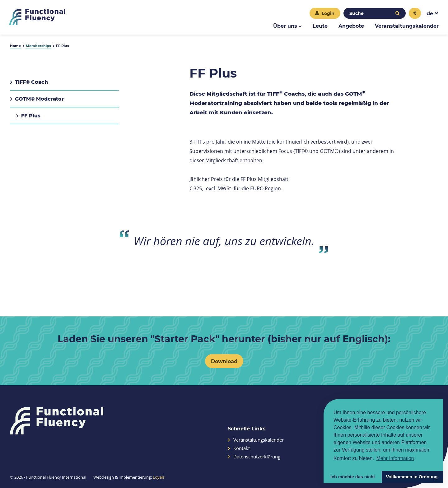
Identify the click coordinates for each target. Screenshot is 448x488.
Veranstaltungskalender (407, 26)
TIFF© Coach (29, 82)
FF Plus (28, 115)
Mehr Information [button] (395, 458)
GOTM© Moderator (37, 99)
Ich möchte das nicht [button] (353, 477)
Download (224, 361)
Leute (320, 26)
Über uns (285, 26)
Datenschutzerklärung (254, 457)
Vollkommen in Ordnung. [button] (412, 477)
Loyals (159, 477)
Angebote (351, 26)
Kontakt (239, 448)
